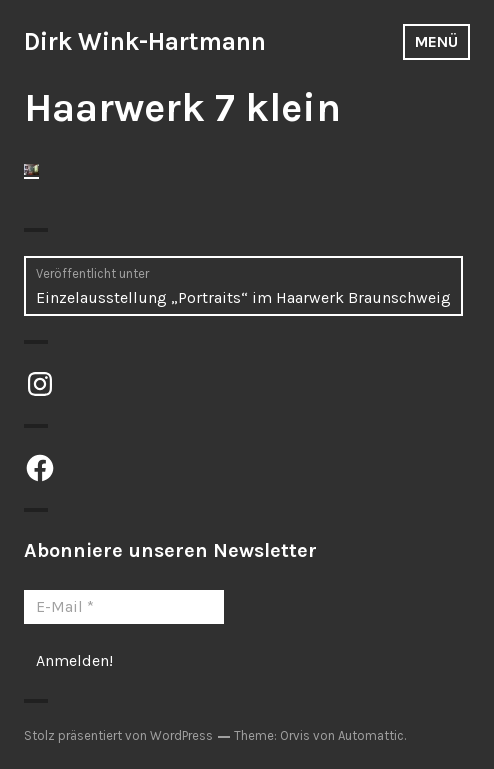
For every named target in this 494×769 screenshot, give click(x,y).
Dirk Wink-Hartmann (145, 41)
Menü (436, 41)
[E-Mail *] (124, 607)
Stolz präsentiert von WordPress (118, 735)
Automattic (371, 735)
